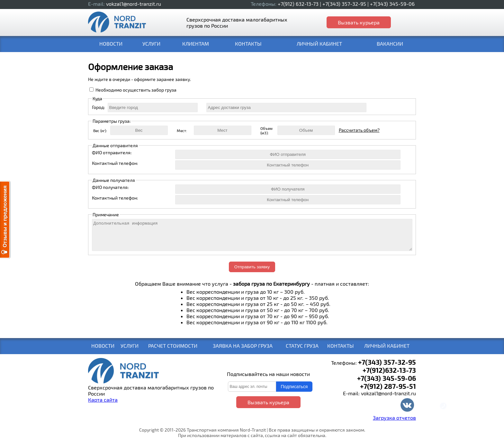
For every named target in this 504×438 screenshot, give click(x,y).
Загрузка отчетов (394, 418)
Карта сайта (103, 400)
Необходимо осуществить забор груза (136, 90)
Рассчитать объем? (359, 130)
